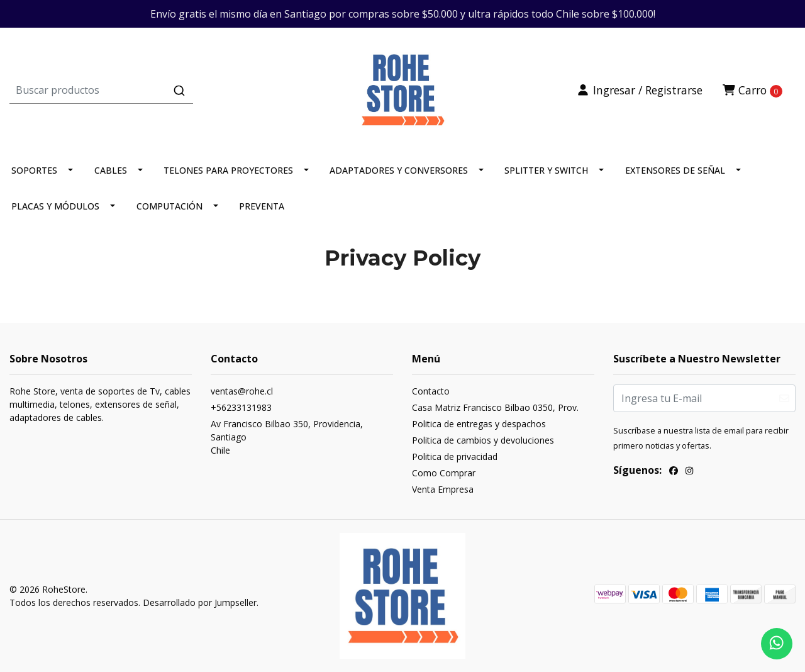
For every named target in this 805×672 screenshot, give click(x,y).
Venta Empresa (443, 489)
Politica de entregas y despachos (479, 424)
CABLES (111, 170)
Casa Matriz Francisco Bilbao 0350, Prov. (495, 407)
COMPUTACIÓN (169, 206)
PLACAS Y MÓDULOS (55, 206)
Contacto (431, 391)
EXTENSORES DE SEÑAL (675, 170)
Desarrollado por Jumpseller (200, 602)
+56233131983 (241, 407)
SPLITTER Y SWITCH (546, 170)
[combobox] (141, 90)
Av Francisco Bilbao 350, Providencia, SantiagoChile (287, 437)
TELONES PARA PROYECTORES (228, 170)
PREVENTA (262, 206)
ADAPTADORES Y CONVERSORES (399, 170)
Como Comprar (444, 473)
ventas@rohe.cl (242, 391)
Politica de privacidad (455, 456)
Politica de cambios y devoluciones (483, 440)
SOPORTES (34, 170)
